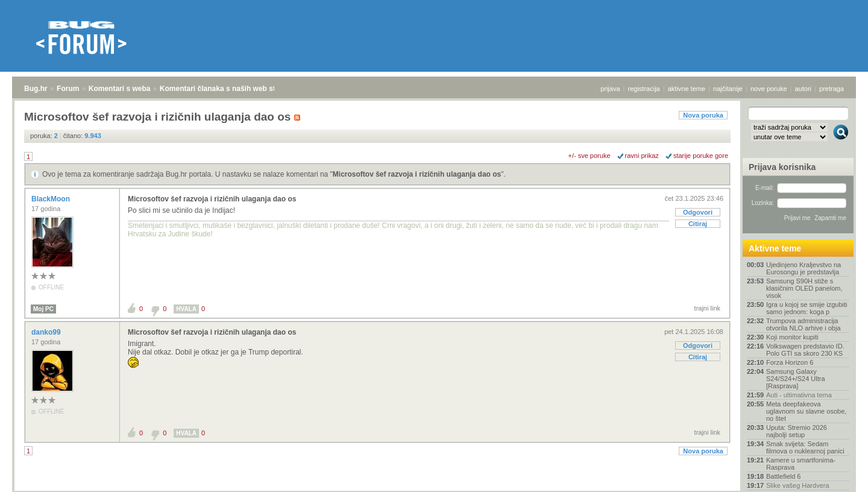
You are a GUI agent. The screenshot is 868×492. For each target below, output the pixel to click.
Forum (68, 89)
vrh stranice (835, 475)
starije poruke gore (701, 156)
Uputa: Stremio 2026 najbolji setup (797, 431)
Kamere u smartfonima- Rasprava (801, 464)
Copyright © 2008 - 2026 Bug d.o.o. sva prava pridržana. (434, 488)
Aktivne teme (775, 248)
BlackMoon (52, 199)
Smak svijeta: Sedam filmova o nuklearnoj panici (805, 447)
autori (804, 89)
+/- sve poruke (590, 156)
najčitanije (728, 89)
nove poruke (769, 89)
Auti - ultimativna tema (799, 395)
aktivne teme (687, 89)
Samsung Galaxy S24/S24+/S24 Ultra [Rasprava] (796, 379)
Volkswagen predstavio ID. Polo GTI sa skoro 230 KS (805, 350)
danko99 (47, 332)
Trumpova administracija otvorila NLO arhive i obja (804, 324)
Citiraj (698, 224)
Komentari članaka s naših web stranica (228, 89)
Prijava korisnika (782, 167)
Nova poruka (703, 115)
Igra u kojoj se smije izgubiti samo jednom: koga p (807, 308)
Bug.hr (36, 89)
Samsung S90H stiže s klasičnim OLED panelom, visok (804, 288)
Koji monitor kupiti (792, 337)
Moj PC (43, 309)
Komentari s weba (120, 89)
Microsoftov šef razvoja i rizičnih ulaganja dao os (417, 174)
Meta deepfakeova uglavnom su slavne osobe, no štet (806, 411)
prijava (610, 89)
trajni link (707, 308)
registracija (644, 89)
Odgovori (698, 212)
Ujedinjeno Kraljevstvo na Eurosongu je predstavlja (804, 268)
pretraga (832, 89)
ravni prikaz (642, 156)
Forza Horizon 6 (790, 362)
